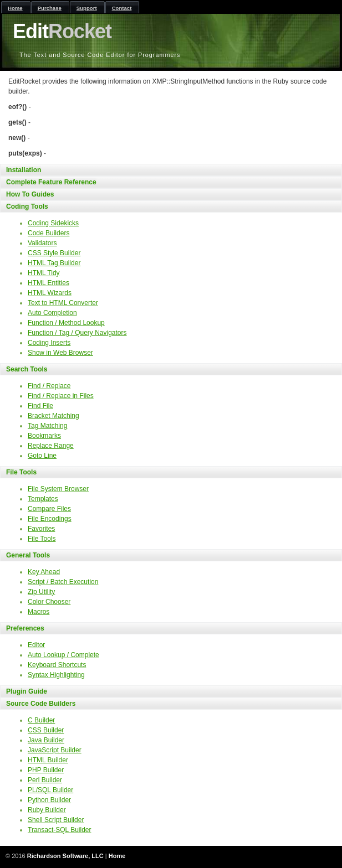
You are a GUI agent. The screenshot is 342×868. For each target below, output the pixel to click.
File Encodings (50, 519)
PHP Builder (46, 770)
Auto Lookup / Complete (63, 655)
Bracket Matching (53, 416)
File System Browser (58, 489)
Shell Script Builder (56, 820)
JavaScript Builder (55, 750)
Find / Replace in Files (61, 396)
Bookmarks (44, 436)
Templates (43, 499)
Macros (39, 612)
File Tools (21, 472)
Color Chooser (49, 602)
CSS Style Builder (54, 253)
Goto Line (42, 456)
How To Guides (30, 194)
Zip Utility (41, 592)
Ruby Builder (47, 810)
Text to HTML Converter (63, 303)
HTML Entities (49, 283)
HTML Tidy (44, 273)
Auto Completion (52, 313)
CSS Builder (46, 730)
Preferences (25, 628)
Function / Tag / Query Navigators (77, 333)
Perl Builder (45, 780)
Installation (24, 170)
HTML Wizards (50, 293)
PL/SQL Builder (50, 790)
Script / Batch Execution (63, 582)
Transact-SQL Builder (60, 830)
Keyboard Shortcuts (57, 665)
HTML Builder (48, 760)
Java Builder (46, 740)
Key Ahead (44, 572)
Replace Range (51, 446)
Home (117, 856)
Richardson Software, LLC (65, 856)
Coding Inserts (49, 343)
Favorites (41, 529)
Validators (42, 243)
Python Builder (49, 800)
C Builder (41, 720)
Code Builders (49, 233)
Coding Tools (27, 206)
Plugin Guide (27, 691)
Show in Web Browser (60, 353)
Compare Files (49, 509)
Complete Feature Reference (51, 182)
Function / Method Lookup (66, 323)
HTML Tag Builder (54, 263)
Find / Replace (49, 386)
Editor (36, 645)
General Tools (28, 555)
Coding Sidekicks (53, 223)
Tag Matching (47, 426)
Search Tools (27, 369)
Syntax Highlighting (56, 675)
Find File (40, 406)
